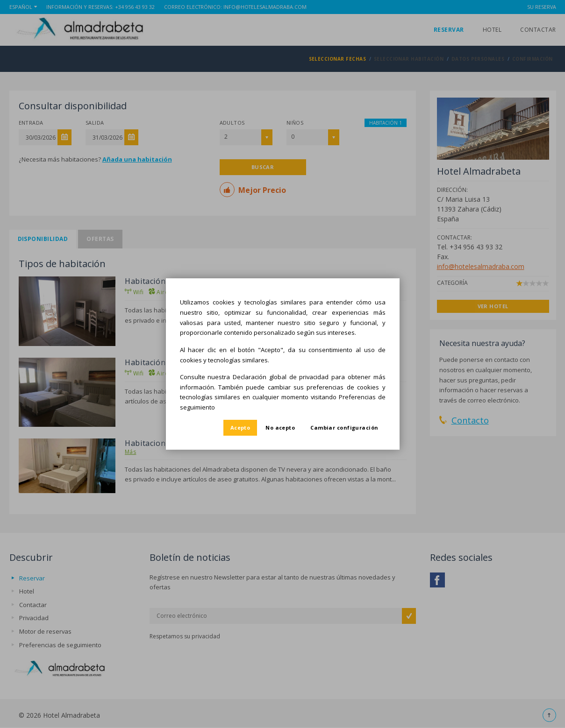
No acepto (280, 428)
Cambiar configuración (344, 428)
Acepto (240, 428)
